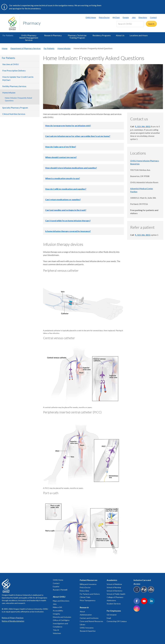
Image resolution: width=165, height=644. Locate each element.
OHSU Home (91, 17)
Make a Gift (57, 607)
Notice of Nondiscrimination (13, 621)
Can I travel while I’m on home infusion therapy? (68, 221)
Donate (126, 17)
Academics (112, 580)
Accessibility (58, 611)
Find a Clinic (84, 591)
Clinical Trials (85, 597)
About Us (120, 35)
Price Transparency (88, 600)
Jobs (134, 17)
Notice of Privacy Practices (13, 618)
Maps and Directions (61, 601)
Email (109, 618)
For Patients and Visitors (90, 594)
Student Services (114, 604)
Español (56, 586)
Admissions (111, 600)
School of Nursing (114, 587)
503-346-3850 (144, 126)
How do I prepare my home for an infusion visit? (68, 126)
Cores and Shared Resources (91, 621)
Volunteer (57, 633)
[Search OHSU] (130, 24)
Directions (143, 17)
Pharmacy (32, 23)
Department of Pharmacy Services (26, 48)
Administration (86, 615)
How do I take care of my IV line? (61, 147)
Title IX (56, 630)
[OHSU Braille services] (137, 592)
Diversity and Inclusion (62, 617)
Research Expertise (88, 631)
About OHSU (59, 597)
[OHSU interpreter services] (151, 592)
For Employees (114, 611)
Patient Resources (89, 580)
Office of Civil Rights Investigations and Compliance (61, 623)
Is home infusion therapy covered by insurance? (68, 231)
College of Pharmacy (115, 597)
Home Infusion (64, 48)
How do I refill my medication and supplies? (66, 189)
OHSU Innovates (87, 628)
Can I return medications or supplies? (63, 199)
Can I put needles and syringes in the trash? (66, 210)
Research (84, 607)
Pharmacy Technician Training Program (77, 37)
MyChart (116, 17)
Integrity (56, 614)
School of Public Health (116, 594)
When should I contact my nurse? (61, 157)
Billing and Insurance (88, 584)
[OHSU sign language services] (144, 592)
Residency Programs (102, 35)
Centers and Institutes (89, 618)
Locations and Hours (139, 35)
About (82, 611)
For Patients (8, 35)
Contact (153, 17)
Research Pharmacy (53, 35)
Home (5, 48)
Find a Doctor (104, 17)
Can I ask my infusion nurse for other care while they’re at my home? (78, 136)
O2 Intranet (112, 615)
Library (82, 624)
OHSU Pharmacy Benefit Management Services (29, 38)
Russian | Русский (60, 590)
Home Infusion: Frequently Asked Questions (18, 99)
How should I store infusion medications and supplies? (71, 168)
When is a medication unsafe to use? (63, 178)
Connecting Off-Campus (117, 621)
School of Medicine (114, 584)
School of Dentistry (115, 591)
